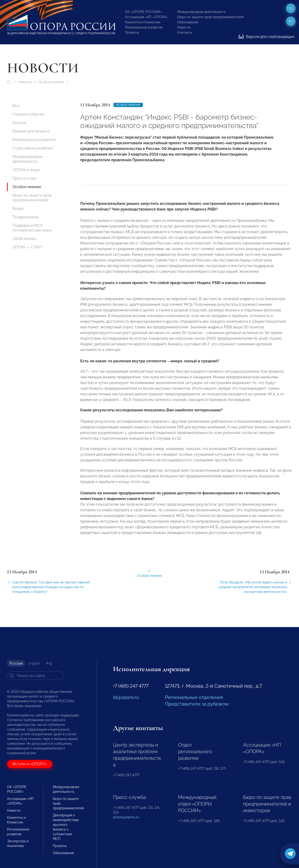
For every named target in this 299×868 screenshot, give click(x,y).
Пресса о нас (25, 178)
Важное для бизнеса (31, 131)
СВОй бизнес (25, 239)
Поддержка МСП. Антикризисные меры (32, 228)
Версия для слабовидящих (266, 37)
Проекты (132, 33)
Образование (188, 22)
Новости (184, 27)
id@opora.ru (126, 697)
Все (16, 106)
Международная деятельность (202, 12)
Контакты (185, 33)
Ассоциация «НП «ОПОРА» (146, 17)
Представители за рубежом (197, 704)
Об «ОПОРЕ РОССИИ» (143, 12)
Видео (18, 209)
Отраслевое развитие (33, 148)
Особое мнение (51, 82)
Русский (16, 663)
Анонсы (19, 123)
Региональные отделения (194, 697)
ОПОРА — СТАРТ (28, 247)
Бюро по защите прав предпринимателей (210, 17)
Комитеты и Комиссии (143, 22)
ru (291, 21)
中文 (49, 663)
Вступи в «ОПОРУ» (30, 764)
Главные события (28, 114)
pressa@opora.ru (126, 817)
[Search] (35, 676)
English (34, 663)
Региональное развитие (144, 27)
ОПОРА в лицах (26, 170)
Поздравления (25, 217)
